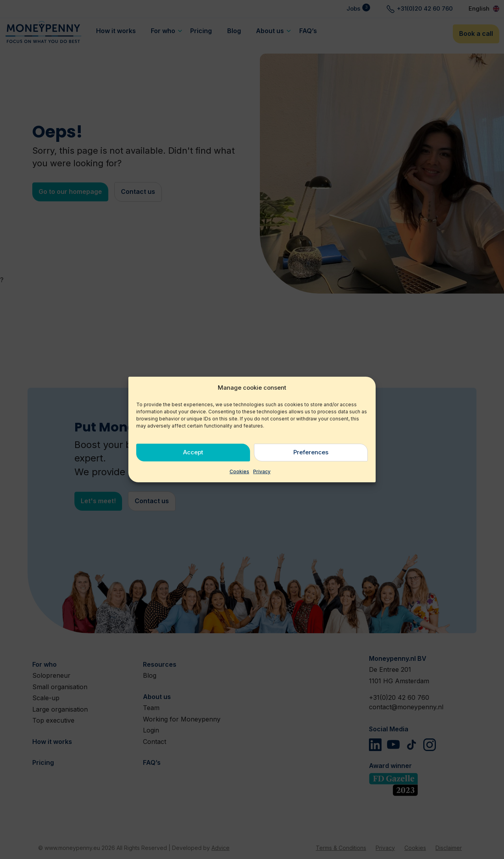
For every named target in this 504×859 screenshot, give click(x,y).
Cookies (239, 471)
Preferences (311, 452)
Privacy (262, 471)
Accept (193, 452)
